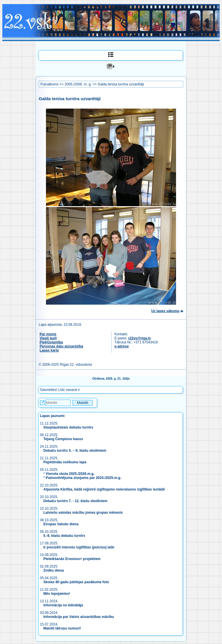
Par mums (48, 334)
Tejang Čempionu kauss (63, 439)
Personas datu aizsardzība (61, 346)
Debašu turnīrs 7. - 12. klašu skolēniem (75, 501)
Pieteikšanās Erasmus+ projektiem (72, 559)
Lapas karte (49, 350)
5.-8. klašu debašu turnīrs (64, 536)
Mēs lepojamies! (57, 594)
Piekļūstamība (51, 342)
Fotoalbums (50, 84)
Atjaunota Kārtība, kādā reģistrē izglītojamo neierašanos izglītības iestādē (104, 489)
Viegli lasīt (48, 338)
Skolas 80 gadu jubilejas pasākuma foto (76, 582)
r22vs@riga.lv (139, 338)
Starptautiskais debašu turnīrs (69, 427)
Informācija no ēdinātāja (63, 605)
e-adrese (122, 346)
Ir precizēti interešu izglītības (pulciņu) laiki (79, 547)
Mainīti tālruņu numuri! (62, 628)
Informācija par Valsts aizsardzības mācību (79, 617)
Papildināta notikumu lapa (65, 462)
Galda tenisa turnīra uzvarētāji (121, 84)
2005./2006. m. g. (78, 84)
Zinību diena (54, 570)
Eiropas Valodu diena (61, 524)
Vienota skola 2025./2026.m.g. (70, 474)
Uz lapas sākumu (165, 311)
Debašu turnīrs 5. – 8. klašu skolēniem (75, 451)
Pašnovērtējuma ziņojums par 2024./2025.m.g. (83, 478)
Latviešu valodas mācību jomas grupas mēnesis (83, 513)
